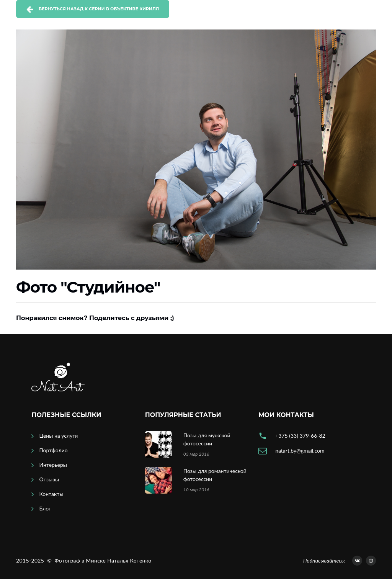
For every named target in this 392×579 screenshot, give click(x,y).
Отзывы (49, 479)
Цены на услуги (58, 436)
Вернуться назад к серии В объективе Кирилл (99, 9)
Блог (45, 508)
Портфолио (53, 450)
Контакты (51, 494)
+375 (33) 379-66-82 (300, 436)
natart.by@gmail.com (300, 451)
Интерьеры (53, 465)
